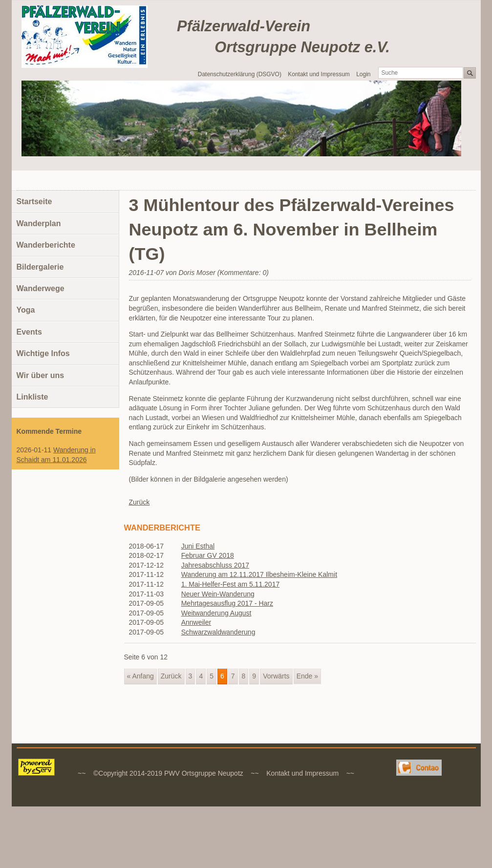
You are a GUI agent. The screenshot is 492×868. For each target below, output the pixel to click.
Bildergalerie (40, 267)
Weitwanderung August (216, 613)
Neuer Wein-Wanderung (218, 594)
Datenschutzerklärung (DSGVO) (240, 74)
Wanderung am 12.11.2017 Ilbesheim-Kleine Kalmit (259, 574)
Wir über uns (41, 375)
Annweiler (196, 622)
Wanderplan (39, 223)
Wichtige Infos (43, 353)
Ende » (307, 676)
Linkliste (32, 397)
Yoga (26, 310)
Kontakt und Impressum (319, 74)
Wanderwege (41, 288)
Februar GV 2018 (208, 555)
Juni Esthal (198, 546)
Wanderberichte (46, 245)
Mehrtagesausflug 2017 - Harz (227, 603)
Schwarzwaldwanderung (218, 632)
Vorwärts (276, 676)
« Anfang (140, 676)
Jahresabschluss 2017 (215, 565)
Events (29, 332)
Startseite (34, 201)
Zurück (139, 502)
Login (363, 74)
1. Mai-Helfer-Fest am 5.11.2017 (231, 584)
